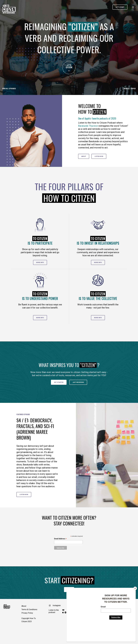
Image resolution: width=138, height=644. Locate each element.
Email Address (60, 539)
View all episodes (9, 88)
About (24, 606)
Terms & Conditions (29, 609)
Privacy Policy (27, 613)
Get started (59, 382)
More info (40, 262)
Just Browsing (78, 382)
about (84, 156)
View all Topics (130, 88)
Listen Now (99, 156)
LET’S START (120, 7)
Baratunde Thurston (88, 126)
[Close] (135, 604)
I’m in (69, 589)
